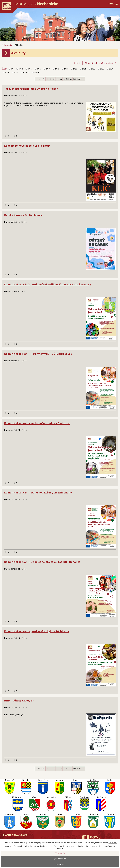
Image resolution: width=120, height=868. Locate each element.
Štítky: (5, 69)
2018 (57, 69)
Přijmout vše (60, 853)
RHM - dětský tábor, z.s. (19, 700)
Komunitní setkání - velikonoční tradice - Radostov (37, 423)
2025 (7, 73)
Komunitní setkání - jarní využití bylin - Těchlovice (37, 631)
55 (61, 79)
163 (74, 79)
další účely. (113, 843)
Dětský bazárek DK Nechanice (23, 215)
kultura (26, 73)
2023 (102, 69)
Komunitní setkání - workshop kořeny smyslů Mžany (38, 492)
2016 (39, 69)
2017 (48, 69)
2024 (111, 69)
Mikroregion (7, 45)
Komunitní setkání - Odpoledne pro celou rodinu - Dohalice (42, 562)
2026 (16, 73)
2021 (84, 69)
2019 (66, 69)
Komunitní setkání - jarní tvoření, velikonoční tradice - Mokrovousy (48, 284)
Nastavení (60, 864)
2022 (93, 69)
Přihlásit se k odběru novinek (101, 63)
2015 (30, 69)
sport (37, 73)
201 (12, 69)
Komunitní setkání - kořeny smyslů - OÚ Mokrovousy (38, 354)
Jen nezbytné (60, 859)
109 (68, 79)
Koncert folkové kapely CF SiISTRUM (27, 146)
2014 (21, 69)
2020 (75, 69)
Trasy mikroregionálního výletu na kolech (31, 89)
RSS (78, 63)
